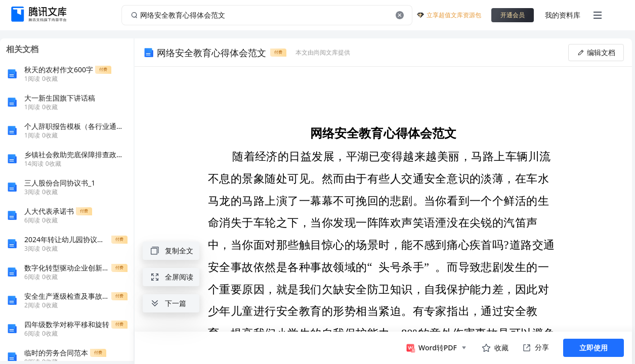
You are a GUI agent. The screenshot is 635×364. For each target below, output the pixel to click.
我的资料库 (563, 15)
